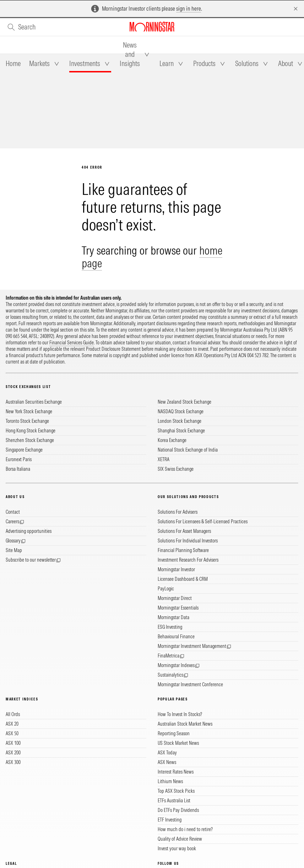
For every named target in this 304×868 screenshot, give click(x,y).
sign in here (189, 9)
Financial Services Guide (72, 343)
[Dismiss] (296, 9)
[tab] (13, 64)
